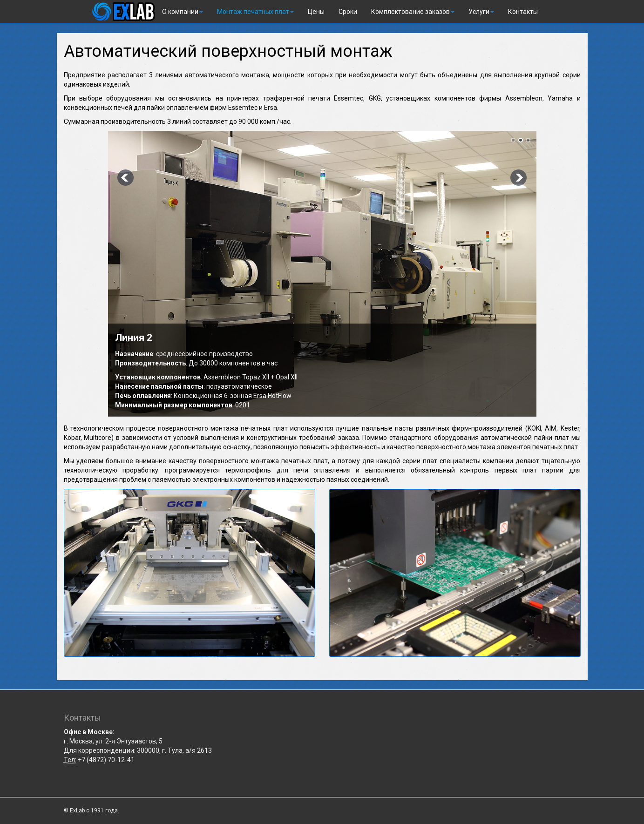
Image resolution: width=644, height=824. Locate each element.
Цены (316, 12)
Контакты (523, 12)
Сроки (348, 12)
